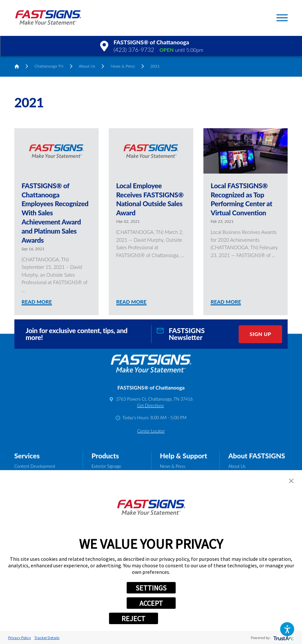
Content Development (35, 466)
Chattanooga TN (49, 66)
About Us (87, 66)
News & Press (123, 66)
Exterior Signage (106, 466)
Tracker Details (47, 638)
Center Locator (151, 431)
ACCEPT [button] (151, 603)
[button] (287, 629)
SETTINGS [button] (151, 588)
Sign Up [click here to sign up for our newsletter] (261, 334)
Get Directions (151, 406)
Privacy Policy (20, 638)
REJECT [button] (133, 619)
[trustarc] (283, 638)
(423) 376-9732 (134, 50)
